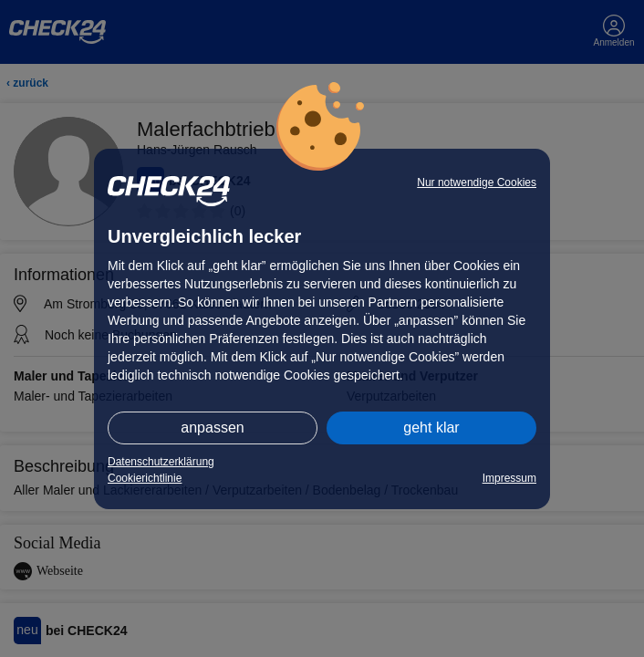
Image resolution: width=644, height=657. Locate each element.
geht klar (431, 428)
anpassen (212, 428)
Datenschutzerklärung (161, 462)
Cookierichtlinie (145, 478)
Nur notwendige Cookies (477, 182)
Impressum (509, 478)
